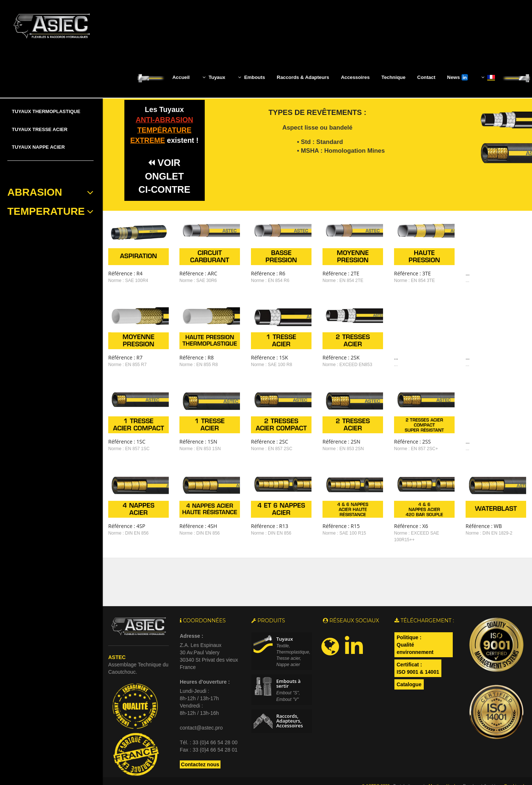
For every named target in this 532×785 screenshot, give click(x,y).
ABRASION (50, 192)
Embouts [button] (252, 77)
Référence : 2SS (395, 433)
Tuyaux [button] (214, 77)
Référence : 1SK (261, 353)
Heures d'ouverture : (205, 666)
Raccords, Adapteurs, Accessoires (290, 705)
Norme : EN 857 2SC (263, 441)
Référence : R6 (260, 273)
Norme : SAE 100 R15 (331, 521)
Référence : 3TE (395, 273)
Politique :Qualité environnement (415, 629)
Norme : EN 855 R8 (194, 361)
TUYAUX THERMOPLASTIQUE (46, 111)
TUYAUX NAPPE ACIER (38, 147)
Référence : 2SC (261, 433)
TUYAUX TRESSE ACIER (39, 129)
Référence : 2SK (328, 353)
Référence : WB (462, 514)
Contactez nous (200, 749)
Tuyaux (285, 623)
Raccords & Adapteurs (303, 77)
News (458, 77)
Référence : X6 (394, 514)
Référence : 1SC (127, 433)
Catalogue (409, 669)
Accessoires (355, 77)
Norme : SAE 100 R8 (263, 361)
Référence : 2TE (328, 273)
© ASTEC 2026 (376, 770)
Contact (426, 77)
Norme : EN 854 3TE (397, 281)
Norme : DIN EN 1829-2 (467, 521)
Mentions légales (444, 770)
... (446, 273)
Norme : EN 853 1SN (196, 441)
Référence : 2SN (329, 433)
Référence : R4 (125, 273)
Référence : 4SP (127, 514)
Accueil (181, 77)
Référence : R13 (261, 514)
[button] (488, 77)
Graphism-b (514, 770)
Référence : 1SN (194, 433)
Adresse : (192, 620)
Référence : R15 (328, 514)
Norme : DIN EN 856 (128, 521)
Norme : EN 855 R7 (127, 361)
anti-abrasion (165, 120)
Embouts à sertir (288, 668)
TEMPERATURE (50, 211)
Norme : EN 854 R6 (262, 281)
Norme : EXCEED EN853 (334, 361)
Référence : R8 (192, 353)
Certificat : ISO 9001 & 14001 (418, 652)
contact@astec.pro (201, 712)
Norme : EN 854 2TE (330, 281)
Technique (394, 77)
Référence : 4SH (194, 514)
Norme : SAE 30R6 (194, 281)
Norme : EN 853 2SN (330, 441)
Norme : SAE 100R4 (128, 281)
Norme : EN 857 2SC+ (399, 441)
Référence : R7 (125, 353)
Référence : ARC (194, 273)
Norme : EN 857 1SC (129, 441)
